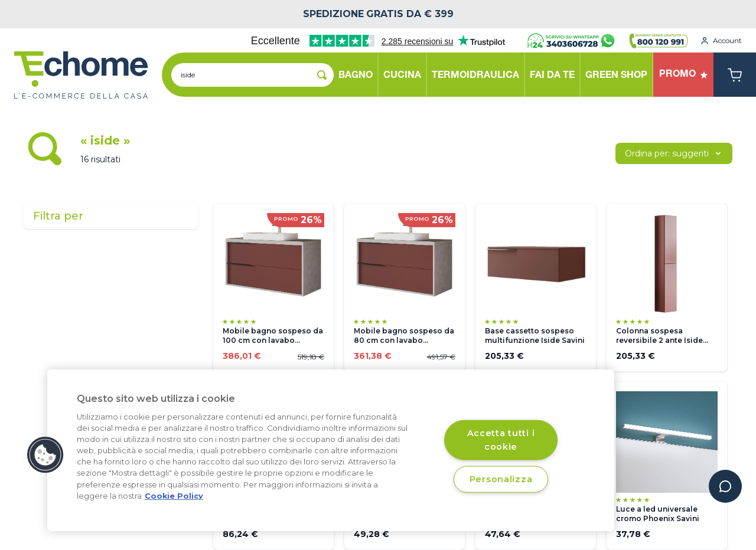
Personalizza (501, 479)
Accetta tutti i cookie (501, 439)
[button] (45, 455)
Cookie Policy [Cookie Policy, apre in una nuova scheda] (174, 496)
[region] (331, 450)
